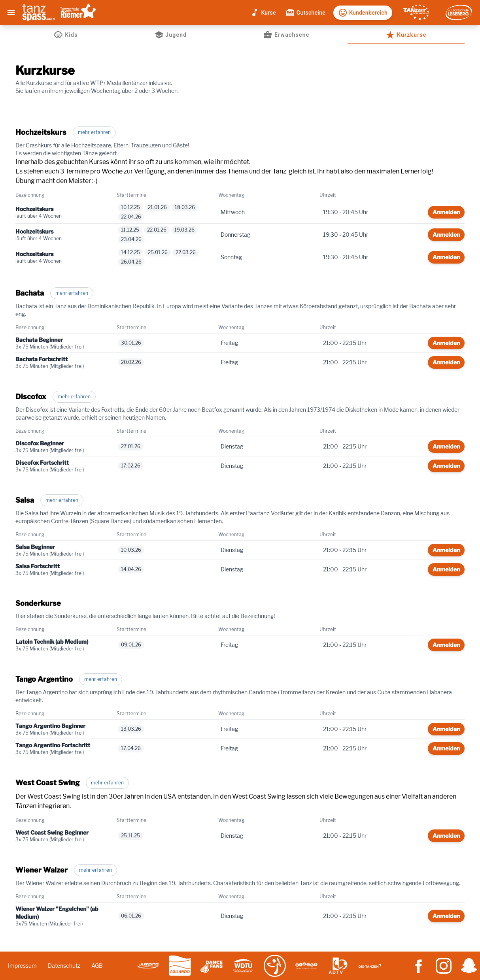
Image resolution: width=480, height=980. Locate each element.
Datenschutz (64, 966)
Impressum (22, 966)
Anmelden (446, 212)
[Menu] (11, 13)
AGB (97, 966)
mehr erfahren (94, 132)
